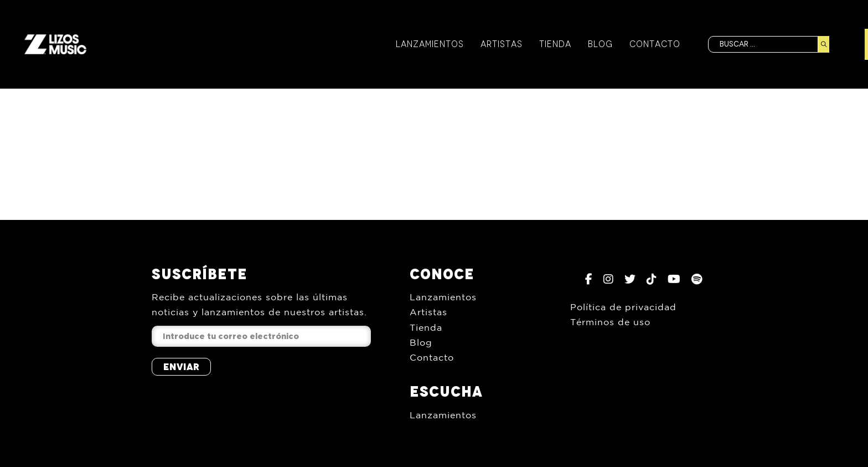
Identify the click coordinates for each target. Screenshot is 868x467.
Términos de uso (610, 322)
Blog (600, 44)
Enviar (181, 367)
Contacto (654, 44)
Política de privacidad (623, 307)
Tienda (555, 44)
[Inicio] (55, 44)
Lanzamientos (429, 44)
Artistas (501, 44)
